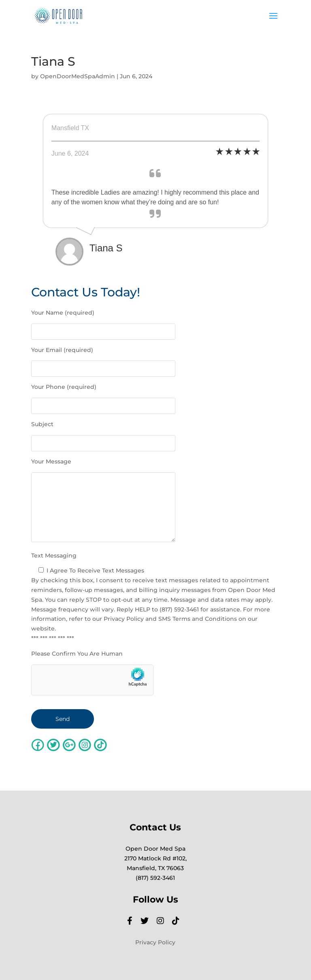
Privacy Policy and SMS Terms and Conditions (170, 619)
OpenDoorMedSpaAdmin (78, 76)
